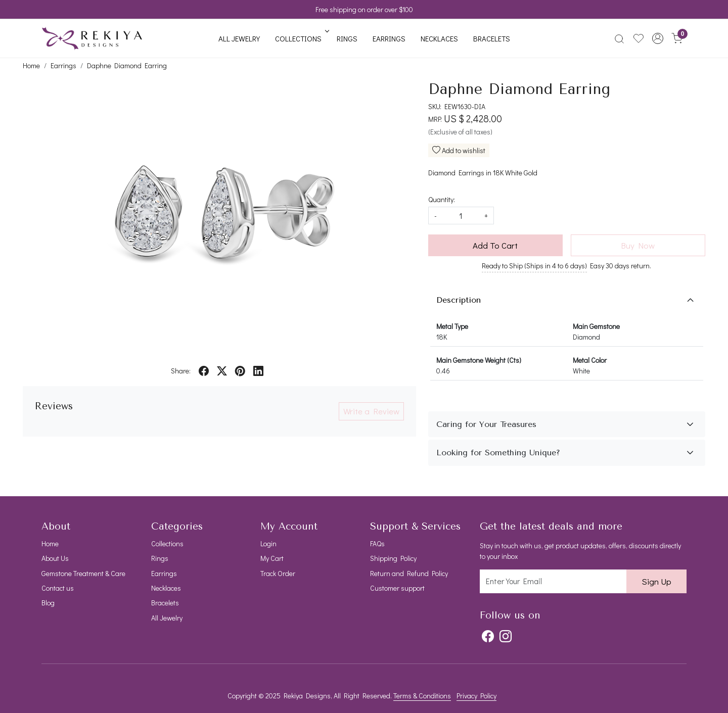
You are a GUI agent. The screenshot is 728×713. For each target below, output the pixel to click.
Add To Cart (495, 245)
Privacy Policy (476, 696)
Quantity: (442, 199)
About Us (55, 558)
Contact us (58, 588)
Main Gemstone (596, 326)
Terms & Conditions (422, 696)
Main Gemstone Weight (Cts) (479, 360)
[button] (658, 38)
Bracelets (492, 38)
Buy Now (638, 245)
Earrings (389, 38)
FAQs (377, 543)
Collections (301, 38)
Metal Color (590, 360)
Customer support (397, 588)
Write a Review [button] (371, 411)
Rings (347, 38)
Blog (48, 603)
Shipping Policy (393, 558)
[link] (619, 38)
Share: (181, 371)
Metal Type (452, 326)
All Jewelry (239, 38)
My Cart (272, 558)
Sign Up (656, 581)
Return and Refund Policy (409, 573)
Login (268, 543)
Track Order (278, 573)
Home (50, 543)
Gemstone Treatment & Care (83, 573)
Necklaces (439, 38)
